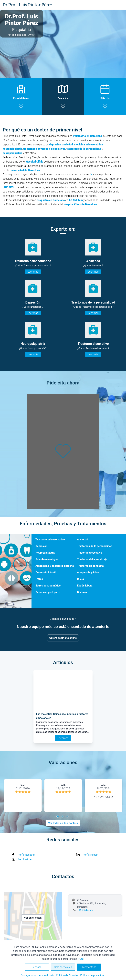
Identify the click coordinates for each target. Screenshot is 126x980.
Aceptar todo (89, 967)
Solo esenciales (63, 967)
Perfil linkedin (90, 855)
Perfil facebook (26, 855)
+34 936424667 (85, 910)
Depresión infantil (46, 572)
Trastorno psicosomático (50, 540)
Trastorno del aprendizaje (92, 559)
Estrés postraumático (48, 586)
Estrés (39, 579)
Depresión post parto (48, 592)
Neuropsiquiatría (45, 553)
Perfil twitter (25, 859)
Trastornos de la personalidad (95, 546)
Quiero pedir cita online (63, 638)
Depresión (41, 546)
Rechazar (37, 967)
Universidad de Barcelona (25, 170)
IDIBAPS (9, 187)
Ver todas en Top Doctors (63, 823)
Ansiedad (83, 540)
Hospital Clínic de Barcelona (80, 204)
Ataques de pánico (88, 572)
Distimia (82, 592)
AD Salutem (76, 200)
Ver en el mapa (33, 918)
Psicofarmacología (47, 559)
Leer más (33, 272)
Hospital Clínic (35, 162)
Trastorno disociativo (90, 553)
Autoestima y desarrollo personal (55, 566)
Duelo (80, 579)
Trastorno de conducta (90, 566)
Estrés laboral (85, 586)
